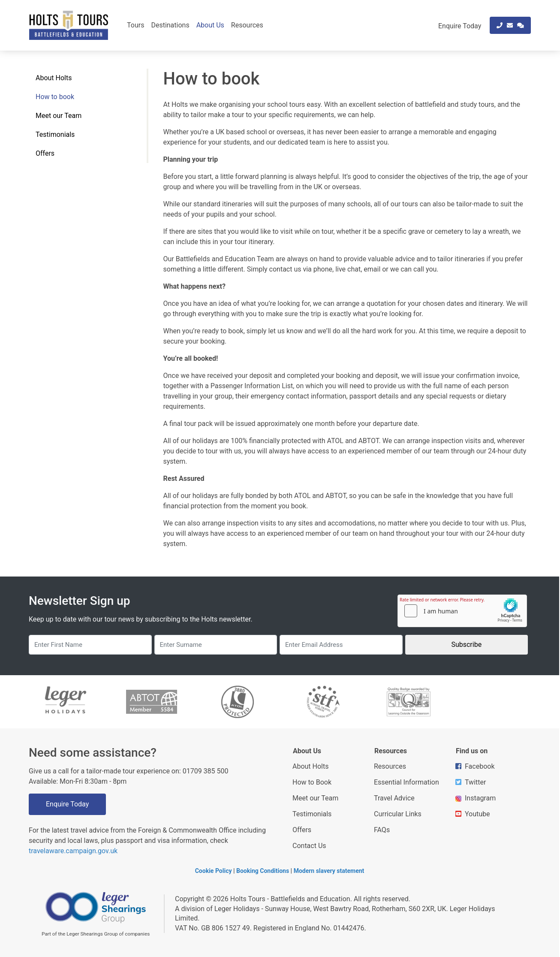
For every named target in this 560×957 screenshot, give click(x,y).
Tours (135, 25)
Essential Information (406, 782)
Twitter (471, 782)
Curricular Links (398, 814)
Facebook (475, 766)
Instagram (476, 798)
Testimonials (55, 134)
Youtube (473, 814)
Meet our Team (59, 116)
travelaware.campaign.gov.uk (73, 851)
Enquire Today (67, 804)
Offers (45, 153)
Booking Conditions (263, 871)
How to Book (312, 782)
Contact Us (309, 846)
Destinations (170, 25)
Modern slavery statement (329, 871)
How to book (55, 97)
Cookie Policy (214, 871)
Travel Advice (394, 798)
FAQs (382, 830)
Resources (247, 25)
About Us (210, 25)
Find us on (472, 751)
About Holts (54, 78)
